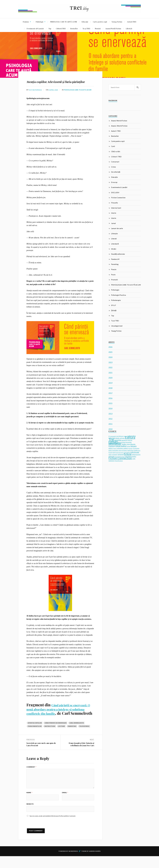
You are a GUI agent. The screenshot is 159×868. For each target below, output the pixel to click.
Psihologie (40, 22)
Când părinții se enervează (56, 733)
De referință (116, 172)
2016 (110, 398)
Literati (114, 239)
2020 (110, 378)
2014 (110, 408)
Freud (110, 452)
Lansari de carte (117, 228)
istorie (117, 438)
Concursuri (115, 162)
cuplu (134, 459)
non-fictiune (120, 436)
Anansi (115, 448)
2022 (110, 367)
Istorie (114, 213)
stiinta (129, 446)
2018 (110, 388)
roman (113, 441)
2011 (110, 424)
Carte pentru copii (100, 22)
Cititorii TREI (61, 28)
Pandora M (115, 259)
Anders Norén (95, 863)
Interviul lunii (116, 208)
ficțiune (128, 454)
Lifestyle (129, 28)
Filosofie (114, 203)
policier (111, 448)
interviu (130, 440)
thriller (124, 444)
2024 (110, 357)
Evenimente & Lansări (35, 28)
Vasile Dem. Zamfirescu (134, 450)
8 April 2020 (55, 96)
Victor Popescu (36, 96)
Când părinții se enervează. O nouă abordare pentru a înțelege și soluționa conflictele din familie (59, 717)
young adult (113, 436)
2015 (110, 403)
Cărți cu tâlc (116, 151)
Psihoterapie (116, 300)
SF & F (114, 305)
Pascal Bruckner (119, 461)
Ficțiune (26, 22)
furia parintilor (35, 737)
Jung (114, 452)
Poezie (114, 269)
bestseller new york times (120, 450)
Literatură (115, 244)
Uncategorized (117, 326)
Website (30, 815)
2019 (110, 383)
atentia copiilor (35, 733)
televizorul (84, 737)
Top (50, 28)
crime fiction (127, 452)
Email (65, 803)
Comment (31, 777)
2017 (110, 393)
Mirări (114, 249)
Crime (113, 167)
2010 (110, 429)
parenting (72, 737)
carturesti (120, 454)
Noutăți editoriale (118, 254)
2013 (110, 413)
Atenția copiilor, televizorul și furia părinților (59, 84)
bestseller (115, 444)
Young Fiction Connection (125, 442)
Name (29, 803)
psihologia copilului (122, 448)
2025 (110, 352)
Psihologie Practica (118, 295)
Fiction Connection (118, 198)
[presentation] (43, 836)
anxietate (115, 455)
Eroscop (114, 182)
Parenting (115, 264)
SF (109, 436)
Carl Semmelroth (77, 733)
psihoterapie (135, 452)
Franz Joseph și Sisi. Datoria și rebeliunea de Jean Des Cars (81, 755)
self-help (122, 438)
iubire (110, 455)
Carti (113, 146)
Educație (85, 22)
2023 (110, 362)
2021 (110, 372)
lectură (62, 737)
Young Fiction (117, 22)
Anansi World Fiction (113, 28)
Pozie (113, 275)
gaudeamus (112, 461)
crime (128, 444)
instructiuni (50, 737)
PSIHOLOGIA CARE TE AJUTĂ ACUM (64, 22)
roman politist (121, 446)
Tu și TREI (86, 28)
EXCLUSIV (115, 192)
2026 (110, 347)
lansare (134, 446)
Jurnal (113, 223)
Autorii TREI (132, 22)
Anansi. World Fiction (119, 126)
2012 (110, 419)
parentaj (130, 448)
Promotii (115, 280)
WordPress (73, 863)
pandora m (124, 440)
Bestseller (74, 28)
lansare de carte (119, 453)
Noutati (98, 28)
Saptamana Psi (136, 455)
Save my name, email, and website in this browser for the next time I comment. (53, 828)
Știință (114, 310)
